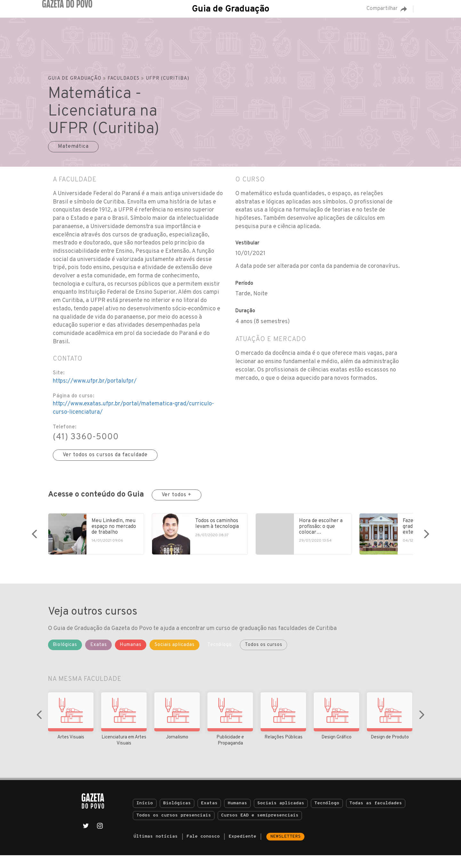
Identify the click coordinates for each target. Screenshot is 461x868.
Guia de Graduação (230, 9)
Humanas (237, 816)
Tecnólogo (327, 816)
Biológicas (177, 816)
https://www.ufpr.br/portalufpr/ (95, 381)
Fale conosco (203, 849)
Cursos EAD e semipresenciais (260, 828)
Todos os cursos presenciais (174, 828)
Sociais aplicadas (281, 816)
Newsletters (285, 849)
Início (145, 816)
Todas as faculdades (376, 816)
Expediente (242, 849)
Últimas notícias (156, 849)
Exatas (209, 816)
